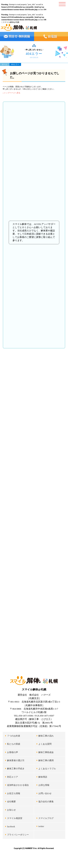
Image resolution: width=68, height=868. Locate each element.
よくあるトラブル (47, 769)
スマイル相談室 (15, 818)
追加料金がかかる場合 (18, 785)
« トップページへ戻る (12, 93)
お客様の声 (13, 752)
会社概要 (11, 802)
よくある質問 (45, 744)
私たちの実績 (14, 744)
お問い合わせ (45, 793)
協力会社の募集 (46, 802)
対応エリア (13, 777)
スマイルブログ (46, 818)
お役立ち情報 (14, 793)
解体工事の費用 (46, 760)
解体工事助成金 (46, 752)
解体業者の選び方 (16, 760)
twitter (41, 826)
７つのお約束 (14, 736)
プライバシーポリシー (18, 835)
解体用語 (43, 777)
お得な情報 (44, 785)
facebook (11, 827)
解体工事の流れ (46, 736)
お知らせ (11, 810)
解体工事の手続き (16, 769)
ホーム (5, 64)
